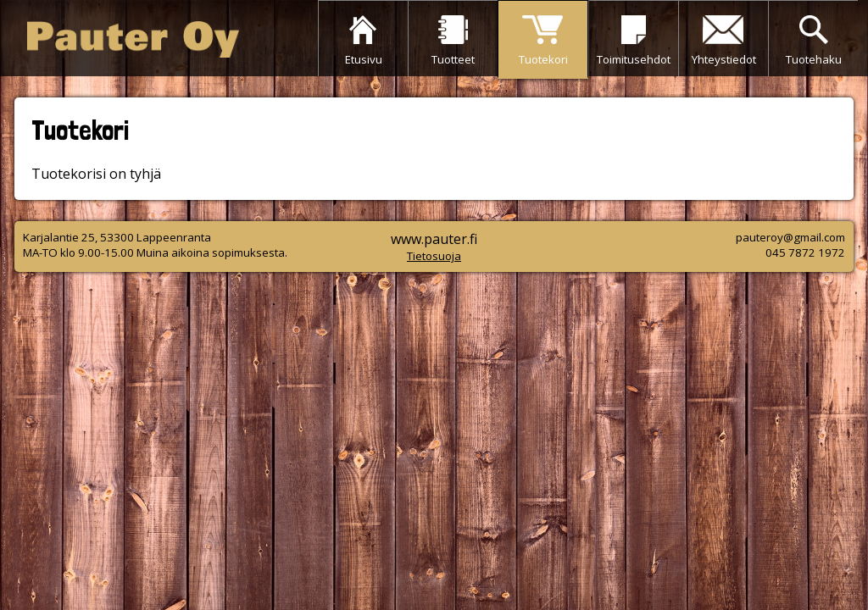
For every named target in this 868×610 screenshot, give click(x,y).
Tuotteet (453, 59)
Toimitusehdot (634, 59)
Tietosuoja (434, 256)
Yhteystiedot (724, 59)
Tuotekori (543, 59)
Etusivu (364, 59)
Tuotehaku (814, 59)
